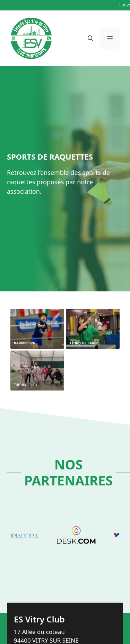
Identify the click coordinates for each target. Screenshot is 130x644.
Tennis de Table (83, 343)
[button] (90, 38)
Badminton (25, 343)
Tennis (20, 384)
